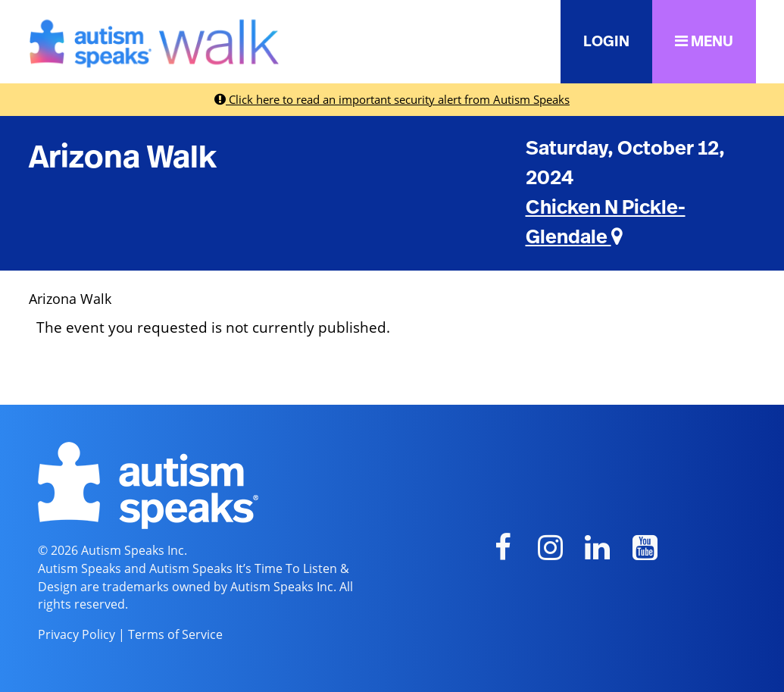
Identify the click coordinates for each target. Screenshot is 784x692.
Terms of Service (175, 634)
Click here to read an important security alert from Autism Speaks (392, 99)
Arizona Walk (123, 158)
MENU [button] (704, 41)
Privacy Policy (77, 634)
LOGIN (606, 42)
